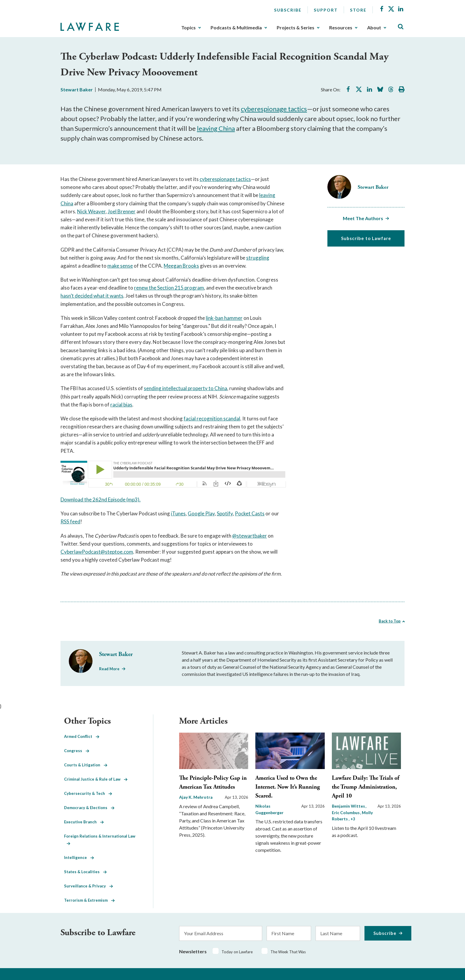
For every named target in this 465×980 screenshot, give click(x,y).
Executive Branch (84, 822)
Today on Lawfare (237, 952)
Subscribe (288, 10)
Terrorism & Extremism (89, 900)
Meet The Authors (363, 218)
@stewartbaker (250, 536)
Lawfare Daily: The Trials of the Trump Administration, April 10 (366, 787)
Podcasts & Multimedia (236, 28)
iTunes (178, 513)
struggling (258, 258)
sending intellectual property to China (185, 388)
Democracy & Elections (89, 808)
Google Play (201, 513)
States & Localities (85, 872)
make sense (120, 266)
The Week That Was (288, 952)
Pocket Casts (250, 513)
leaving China (216, 128)
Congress (77, 751)
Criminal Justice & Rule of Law (96, 779)
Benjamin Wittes (349, 806)
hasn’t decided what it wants (92, 296)
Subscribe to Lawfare (366, 238)
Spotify (225, 513)
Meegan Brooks (181, 266)
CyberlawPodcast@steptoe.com (97, 552)
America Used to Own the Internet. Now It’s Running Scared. (288, 787)
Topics (188, 28)
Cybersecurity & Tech (88, 793)
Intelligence (79, 857)
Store (358, 10)
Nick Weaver (91, 211)
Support (326, 10)
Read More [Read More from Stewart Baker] (109, 669)
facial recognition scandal (212, 418)
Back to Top (390, 621)
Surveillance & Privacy (89, 886)
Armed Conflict (82, 736)
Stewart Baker (77, 89)
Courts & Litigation (86, 765)
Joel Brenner (122, 211)
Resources (341, 28)
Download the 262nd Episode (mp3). (101, 499)
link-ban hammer (224, 318)
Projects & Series (296, 28)
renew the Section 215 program (169, 288)
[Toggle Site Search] (401, 27)
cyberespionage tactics (274, 109)
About (374, 28)
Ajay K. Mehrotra (196, 797)
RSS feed (70, 521)
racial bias (121, 405)
